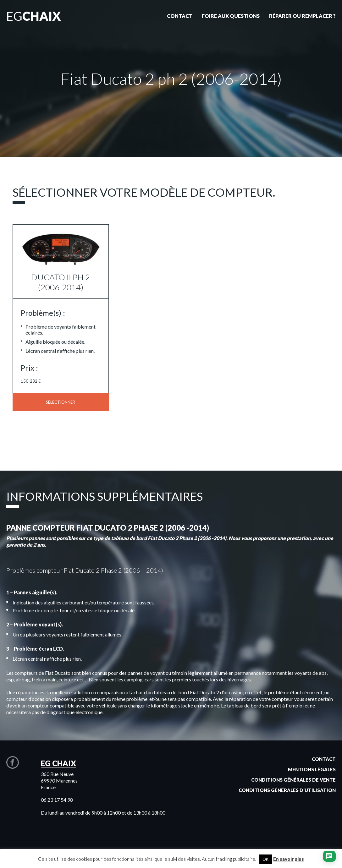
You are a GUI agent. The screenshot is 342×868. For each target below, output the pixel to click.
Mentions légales (312, 769)
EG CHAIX (58, 763)
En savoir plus (289, 859)
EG (34, 16)
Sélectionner (61, 402)
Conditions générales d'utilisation (287, 790)
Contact (324, 759)
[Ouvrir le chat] (329, 857)
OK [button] (265, 859)
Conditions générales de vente (293, 780)
